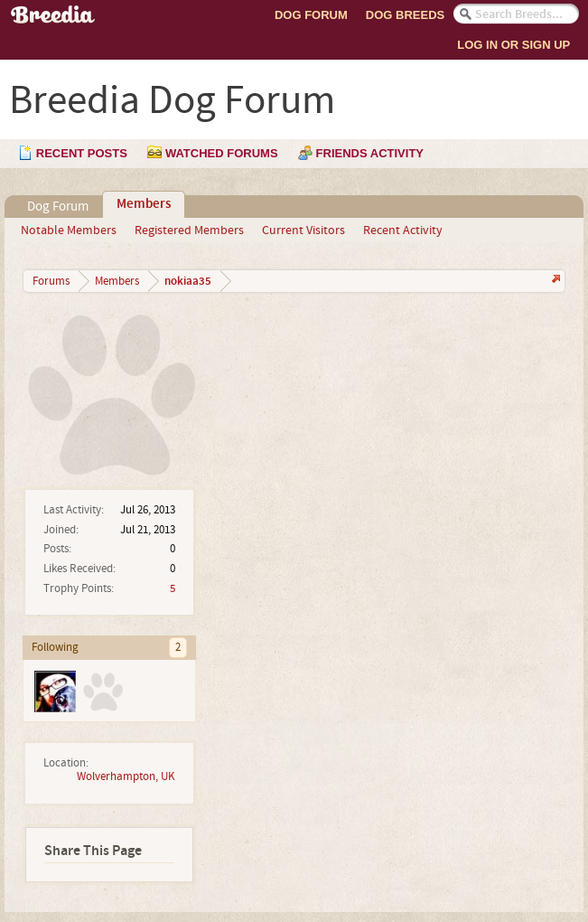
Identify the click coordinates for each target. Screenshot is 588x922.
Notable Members (69, 230)
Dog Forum (311, 15)
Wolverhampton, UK (126, 776)
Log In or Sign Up (513, 45)
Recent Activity (403, 230)
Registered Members (189, 230)
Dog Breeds (405, 15)
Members (144, 204)
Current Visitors (303, 230)
